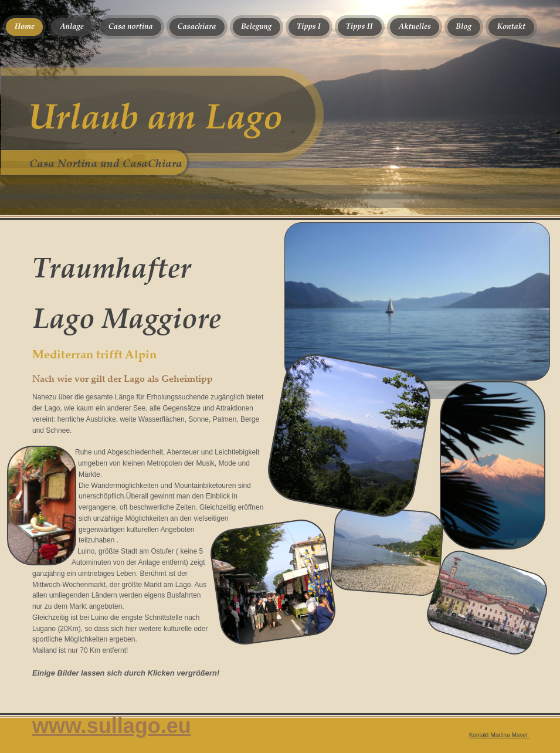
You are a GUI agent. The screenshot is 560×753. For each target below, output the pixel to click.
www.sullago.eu (112, 726)
